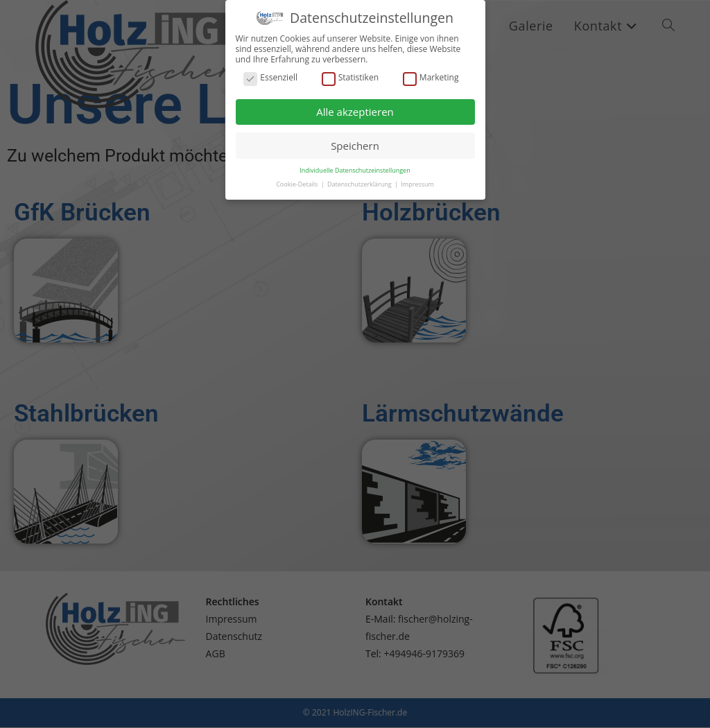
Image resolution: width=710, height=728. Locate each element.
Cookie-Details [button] (297, 175)
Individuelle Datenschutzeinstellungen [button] (355, 161)
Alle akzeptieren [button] (355, 103)
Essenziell (270, 69)
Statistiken (350, 69)
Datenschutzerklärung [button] (360, 175)
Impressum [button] (417, 175)
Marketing (431, 69)
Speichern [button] (355, 137)
